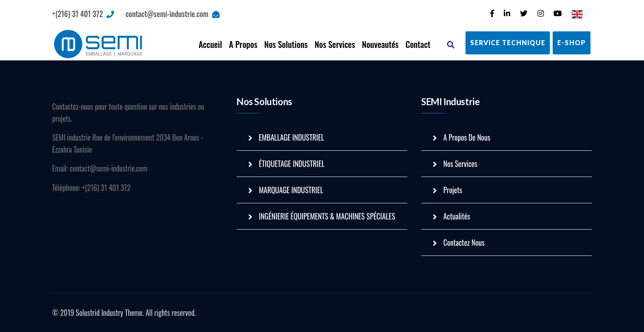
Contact (418, 44)
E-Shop (572, 43)
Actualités (457, 216)
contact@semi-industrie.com (173, 14)
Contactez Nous (464, 243)
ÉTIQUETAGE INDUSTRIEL (292, 164)
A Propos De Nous (467, 137)
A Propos (243, 44)
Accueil (210, 44)
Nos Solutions (286, 44)
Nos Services (335, 44)
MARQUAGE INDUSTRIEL (291, 190)
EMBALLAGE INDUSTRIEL (291, 137)
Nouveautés (380, 44)
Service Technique (508, 43)
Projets (453, 190)
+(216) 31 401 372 (83, 14)
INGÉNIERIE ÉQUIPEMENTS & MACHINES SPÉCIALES (327, 216)
